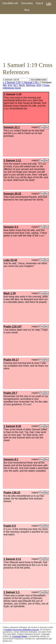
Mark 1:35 (10, 293)
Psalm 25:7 (10, 393)
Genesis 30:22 (12, 194)
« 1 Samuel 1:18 (12, 83)
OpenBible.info (10, 3)
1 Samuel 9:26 (12, 426)
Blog (27, 10)
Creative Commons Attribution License (22, 630)
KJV (10, 85)
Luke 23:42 (10, 260)
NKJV (22, 85)
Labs (49, 3)
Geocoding (27, 3)
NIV (5, 85)
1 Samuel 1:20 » (31, 83)
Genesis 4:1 (11, 227)
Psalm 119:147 (13, 327)
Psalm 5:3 (10, 526)
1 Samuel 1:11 (12, 160)
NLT (15, 85)
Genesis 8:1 (11, 459)
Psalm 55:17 (11, 360)
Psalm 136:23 (12, 493)
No (47, 127)
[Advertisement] (28, 38)
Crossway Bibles (20, 636)
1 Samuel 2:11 (12, 559)
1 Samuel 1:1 (12, 592)
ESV (39, 85)
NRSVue (31, 85)
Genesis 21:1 (12, 127)
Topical (39, 3)
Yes (42, 127)
